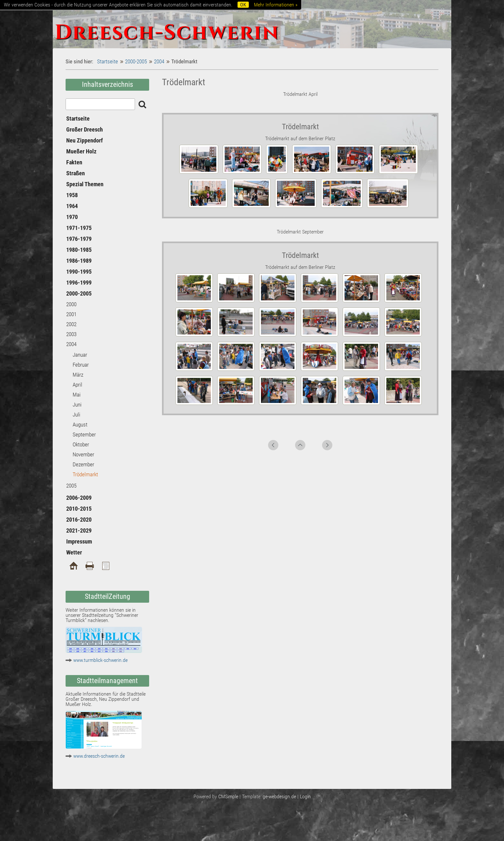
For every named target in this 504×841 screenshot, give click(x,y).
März (78, 375)
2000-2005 (136, 61)
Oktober (81, 444)
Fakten (74, 162)
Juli (76, 415)
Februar (81, 365)
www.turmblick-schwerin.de (100, 660)
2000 (71, 304)
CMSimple (228, 796)
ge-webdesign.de (279, 796)
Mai (77, 395)
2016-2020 (79, 520)
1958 (72, 195)
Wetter (74, 552)
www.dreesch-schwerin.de (99, 756)
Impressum (79, 541)
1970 (72, 217)
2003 (71, 334)
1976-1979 (79, 239)
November (83, 454)
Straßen (76, 173)
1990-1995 (79, 272)
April (77, 385)
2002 (71, 324)
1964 (72, 206)
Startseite (108, 61)
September (84, 434)
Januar (80, 355)
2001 (71, 314)
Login (305, 796)
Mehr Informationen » (276, 5)
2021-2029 (79, 530)
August (80, 425)
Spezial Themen (85, 184)
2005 (71, 486)
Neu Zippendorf (85, 140)
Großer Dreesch (85, 129)
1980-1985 (79, 250)
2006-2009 (79, 498)
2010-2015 (79, 509)
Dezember (83, 464)
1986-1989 (79, 261)
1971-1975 (79, 228)
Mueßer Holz (81, 151)
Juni (77, 405)
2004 (159, 61)
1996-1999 (79, 283)
